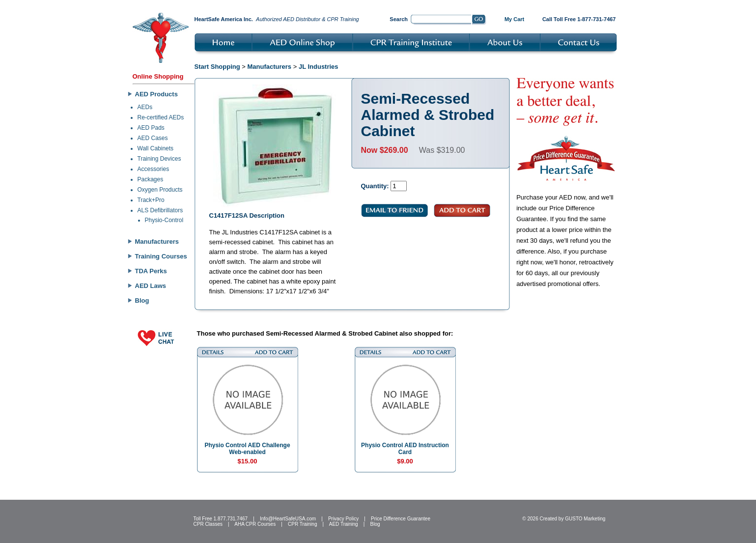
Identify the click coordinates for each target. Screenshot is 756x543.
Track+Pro (151, 200)
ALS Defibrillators (160, 210)
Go (479, 20)
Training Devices (159, 159)
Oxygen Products (160, 190)
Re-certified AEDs (161, 117)
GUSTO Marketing (585, 519)
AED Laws (151, 286)
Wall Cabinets (156, 148)
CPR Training (302, 524)
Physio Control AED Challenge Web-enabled (247, 449)
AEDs (145, 107)
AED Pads (151, 128)
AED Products (156, 94)
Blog (142, 300)
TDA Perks (151, 271)
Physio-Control (164, 220)
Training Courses (161, 256)
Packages (151, 179)
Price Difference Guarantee (401, 519)
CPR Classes (208, 524)
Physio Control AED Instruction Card (405, 449)
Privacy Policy (343, 519)
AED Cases (153, 138)
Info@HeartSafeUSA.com (288, 519)
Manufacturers (157, 242)
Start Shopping (217, 67)
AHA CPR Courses (255, 524)
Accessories (154, 169)
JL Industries (319, 67)
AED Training (344, 524)
